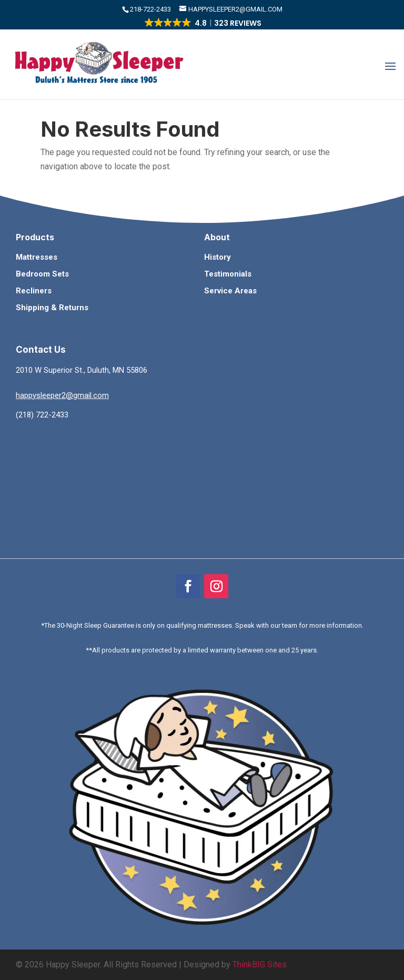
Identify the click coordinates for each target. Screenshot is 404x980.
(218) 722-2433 (42, 415)
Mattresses (37, 257)
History (218, 257)
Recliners (34, 291)
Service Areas (230, 291)
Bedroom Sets (42, 274)
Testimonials (228, 274)
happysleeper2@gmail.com (62, 395)
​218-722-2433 (151, 9)
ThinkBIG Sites (260, 964)
